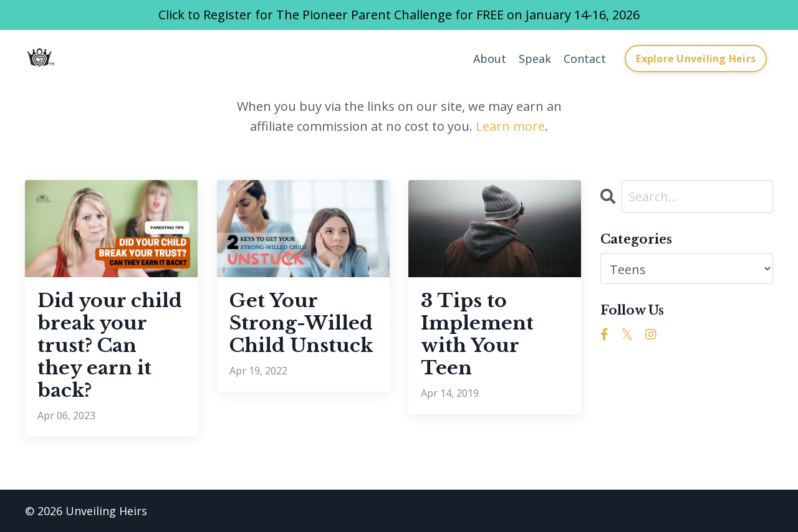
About (490, 59)
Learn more (510, 126)
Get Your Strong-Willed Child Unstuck (301, 323)
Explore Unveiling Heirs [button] (696, 59)
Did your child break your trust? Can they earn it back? (110, 346)
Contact (585, 59)
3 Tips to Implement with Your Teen (477, 335)
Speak (535, 59)
